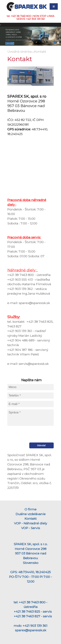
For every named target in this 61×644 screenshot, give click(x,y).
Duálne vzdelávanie (31, 514)
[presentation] (29, 434)
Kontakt (40, 52)
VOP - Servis (31, 528)
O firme (30, 509)
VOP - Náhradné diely (30, 523)
